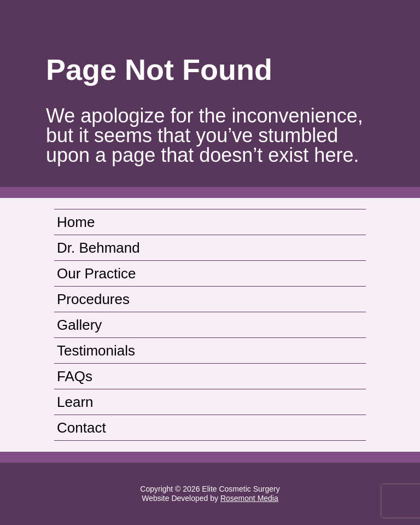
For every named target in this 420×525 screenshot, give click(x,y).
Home (76, 222)
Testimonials (96, 351)
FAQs (75, 376)
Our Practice (97, 273)
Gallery (79, 325)
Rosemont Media (249, 498)
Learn (75, 402)
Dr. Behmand (98, 248)
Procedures (93, 299)
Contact (81, 428)
